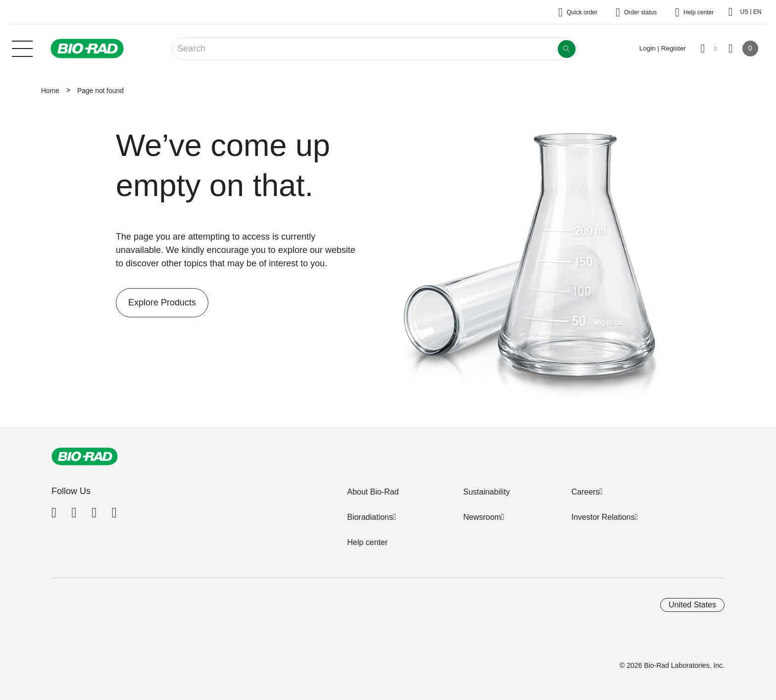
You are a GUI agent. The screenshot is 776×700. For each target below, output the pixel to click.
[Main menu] (22, 48)
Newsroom (482, 517)
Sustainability (486, 492)
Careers (585, 492)
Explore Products (156, 303)
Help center (367, 542)
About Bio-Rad (373, 492)
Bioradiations (370, 517)
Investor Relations (603, 517)
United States (692, 605)
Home (50, 91)
